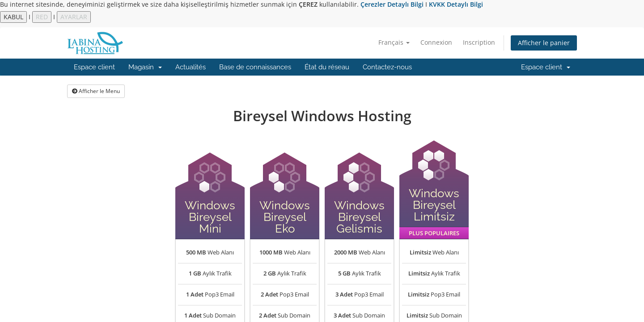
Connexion (436, 42)
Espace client (94, 67)
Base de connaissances (255, 67)
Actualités (191, 67)
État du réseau (327, 67)
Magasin (145, 67)
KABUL (13, 17)
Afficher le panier (544, 43)
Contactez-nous (387, 67)
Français (394, 42)
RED (42, 17)
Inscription (479, 42)
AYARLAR (74, 17)
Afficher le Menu (96, 91)
